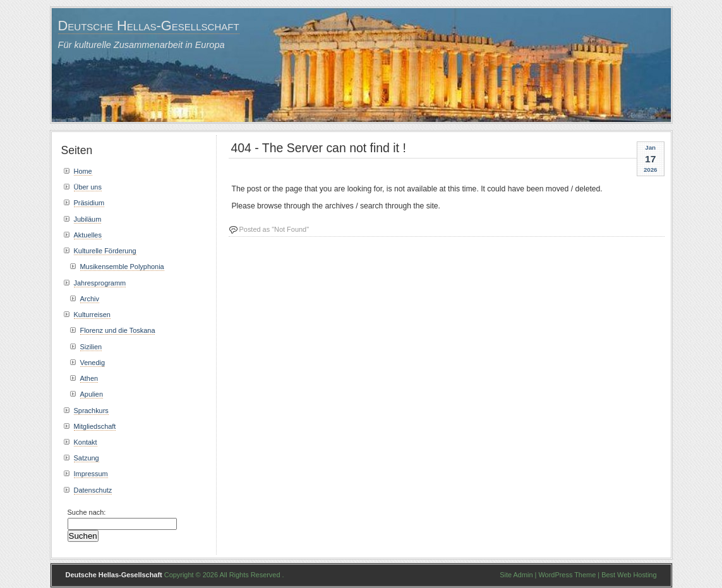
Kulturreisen (92, 315)
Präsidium (89, 203)
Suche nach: (87, 512)
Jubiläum (88, 219)
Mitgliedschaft (95, 426)
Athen (89, 378)
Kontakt (86, 442)
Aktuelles (88, 235)
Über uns (88, 187)
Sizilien (91, 347)
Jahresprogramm (100, 283)
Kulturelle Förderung (105, 251)
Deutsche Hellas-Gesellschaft (149, 26)
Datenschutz (93, 490)
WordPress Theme (567, 575)
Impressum (91, 474)
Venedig (93, 363)
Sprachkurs (91, 411)
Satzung (87, 458)
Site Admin (516, 575)
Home (83, 171)
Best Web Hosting (629, 575)
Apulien (92, 394)
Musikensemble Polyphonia (122, 267)
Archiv (90, 299)
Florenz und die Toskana (118, 330)
